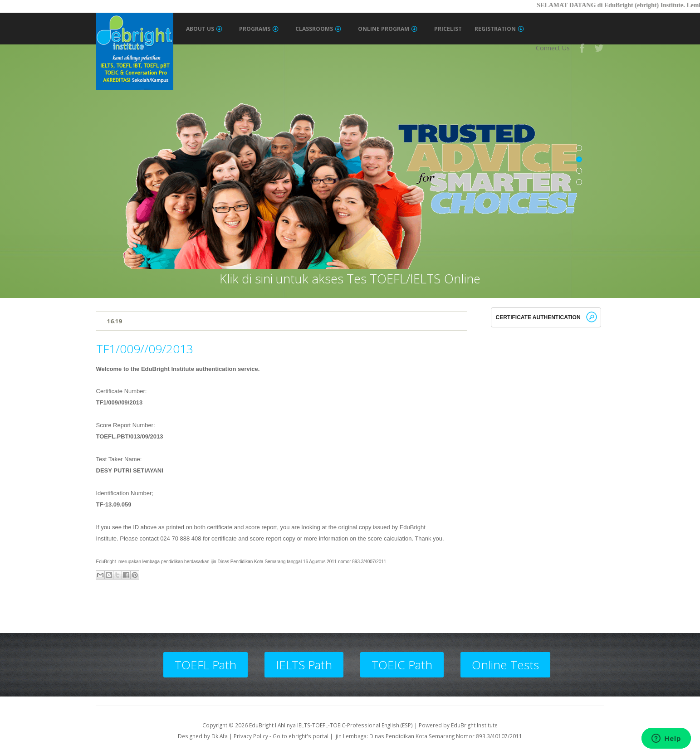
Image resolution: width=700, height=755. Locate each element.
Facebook (583, 48)
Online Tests (505, 665)
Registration (499, 29)
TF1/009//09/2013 (145, 349)
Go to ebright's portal (301, 736)
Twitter (600, 48)
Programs (259, 29)
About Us (204, 29)
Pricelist (448, 29)
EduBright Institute (474, 725)
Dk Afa (220, 736)
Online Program (388, 29)
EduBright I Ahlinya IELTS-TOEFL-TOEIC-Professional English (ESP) (331, 725)
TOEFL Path (206, 665)
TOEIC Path (402, 665)
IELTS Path (304, 665)
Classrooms (318, 29)
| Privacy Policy (249, 736)
